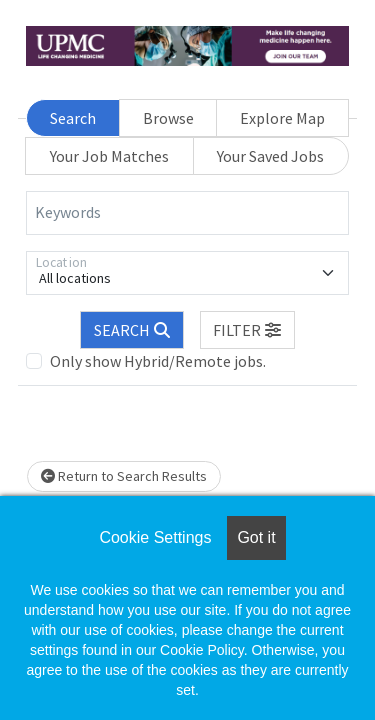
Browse (168, 118)
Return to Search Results (124, 476)
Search (73, 118)
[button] (248, 330)
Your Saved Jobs (270, 156)
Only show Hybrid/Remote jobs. (158, 361)
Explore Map (282, 118)
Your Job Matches (109, 156)
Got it (256, 537)
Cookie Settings (155, 537)
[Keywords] (187, 213)
